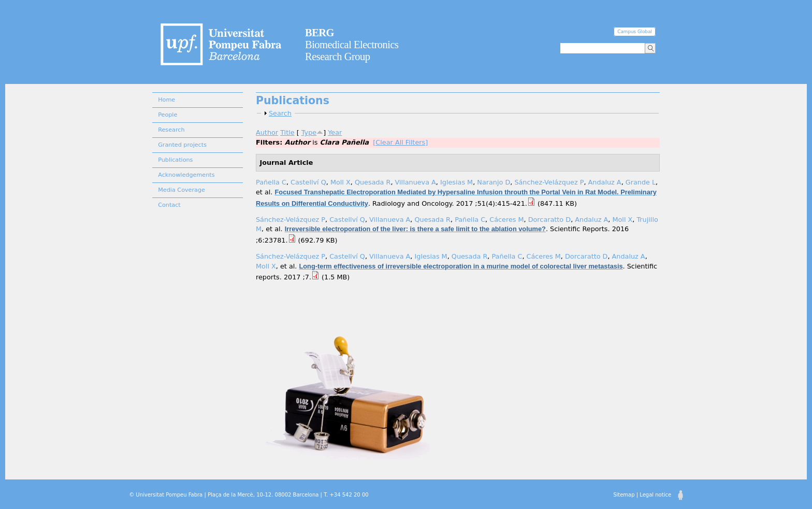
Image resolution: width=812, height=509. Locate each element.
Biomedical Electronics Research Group (352, 45)
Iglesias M (456, 182)
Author (267, 132)
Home (166, 100)
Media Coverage (182, 190)
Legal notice (655, 495)
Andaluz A (605, 182)
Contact (169, 205)
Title (287, 132)
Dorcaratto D (549, 220)
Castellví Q (308, 182)
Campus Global (635, 32)
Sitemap (624, 495)
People (168, 115)
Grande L (641, 182)
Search (280, 113)
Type (309, 132)
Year (335, 132)
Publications (175, 160)
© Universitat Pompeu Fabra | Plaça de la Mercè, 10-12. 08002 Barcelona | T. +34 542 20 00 (249, 495)
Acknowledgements (186, 175)
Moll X (340, 182)
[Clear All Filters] (400, 142)
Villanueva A (416, 182)
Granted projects (182, 145)
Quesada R (373, 182)
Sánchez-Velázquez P (549, 182)
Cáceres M (506, 220)
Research (171, 130)
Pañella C (271, 182)
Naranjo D (494, 182)
